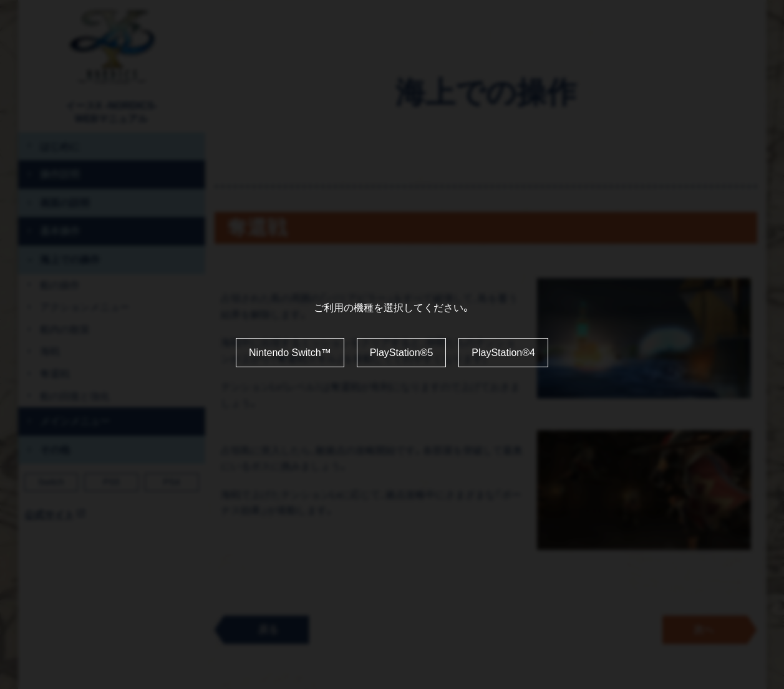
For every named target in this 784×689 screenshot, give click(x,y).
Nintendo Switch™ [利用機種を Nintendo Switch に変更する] (290, 353)
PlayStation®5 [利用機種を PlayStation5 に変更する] (402, 353)
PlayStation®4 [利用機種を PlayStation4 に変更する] (503, 353)
